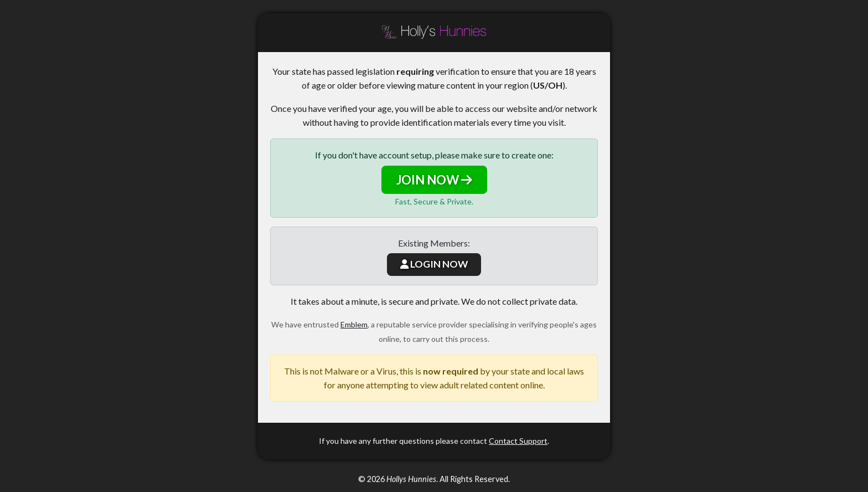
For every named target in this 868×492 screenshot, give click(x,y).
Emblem (354, 324)
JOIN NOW (434, 180)
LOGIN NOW (434, 264)
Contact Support (518, 441)
